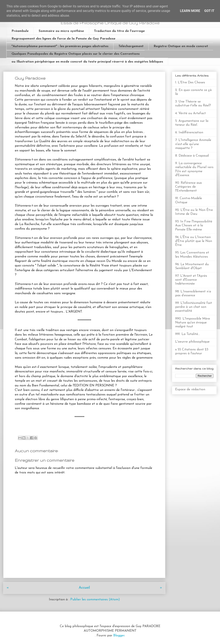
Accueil (84, 588)
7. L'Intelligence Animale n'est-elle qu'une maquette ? (193, 144)
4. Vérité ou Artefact (190, 113)
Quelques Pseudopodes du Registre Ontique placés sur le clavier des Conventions (76, 54)
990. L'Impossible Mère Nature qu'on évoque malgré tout (193, 323)
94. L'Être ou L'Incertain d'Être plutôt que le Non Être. (194, 241)
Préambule (20, 31)
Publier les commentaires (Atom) (95, 600)
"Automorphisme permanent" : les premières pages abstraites (60, 46)
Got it (209, 11)
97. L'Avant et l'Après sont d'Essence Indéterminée (191, 280)
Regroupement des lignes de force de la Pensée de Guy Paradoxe (63, 39)
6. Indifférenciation (189, 133)
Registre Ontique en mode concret (181, 46)
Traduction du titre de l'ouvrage (119, 31)
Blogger (119, 636)
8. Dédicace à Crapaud (192, 156)
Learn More (190, 11)
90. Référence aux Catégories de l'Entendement (188, 187)
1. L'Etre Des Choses (190, 83)
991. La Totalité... (188, 334)
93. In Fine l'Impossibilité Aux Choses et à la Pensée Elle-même (194, 226)
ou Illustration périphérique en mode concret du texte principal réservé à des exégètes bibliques (87, 62)
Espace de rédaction (190, 389)
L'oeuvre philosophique (192, 342)
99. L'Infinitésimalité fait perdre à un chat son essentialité (194, 307)
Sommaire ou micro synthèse (61, 31)
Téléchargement (131, 46)
